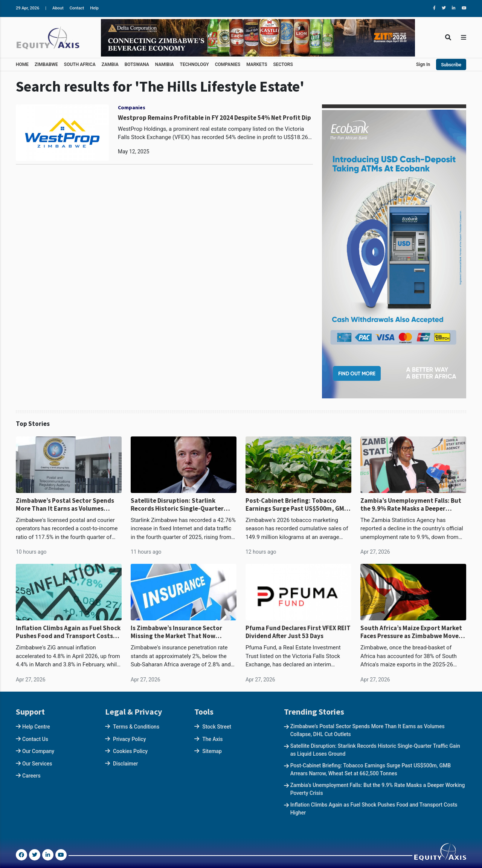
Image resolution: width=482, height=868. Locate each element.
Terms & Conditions (136, 727)
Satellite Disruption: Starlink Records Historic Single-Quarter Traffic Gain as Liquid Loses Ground (181, 504)
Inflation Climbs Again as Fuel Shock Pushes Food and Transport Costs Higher (68, 632)
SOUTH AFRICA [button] (80, 64)
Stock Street (217, 727)
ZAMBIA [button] (110, 64)
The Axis (212, 739)
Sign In (423, 64)
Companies (132, 107)
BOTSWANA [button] (137, 64)
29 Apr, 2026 (27, 8)
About (58, 8)
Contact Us (35, 739)
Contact (77, 8)
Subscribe (451, 65)
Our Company (38, 751)
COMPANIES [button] (228, 64)
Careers (31, 776)
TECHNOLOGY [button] (194, 64)
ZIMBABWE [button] (46, 64)
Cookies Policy (130, 751)
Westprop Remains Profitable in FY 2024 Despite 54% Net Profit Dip (214, 118)
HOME (22, 64)
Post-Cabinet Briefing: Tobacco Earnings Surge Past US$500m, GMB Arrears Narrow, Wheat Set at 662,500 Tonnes (297, 504)
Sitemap (212, 751)
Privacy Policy (130, 739)
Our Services (37, 764)
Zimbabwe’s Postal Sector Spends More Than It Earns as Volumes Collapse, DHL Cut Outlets (65, 504)
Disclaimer (126, 764)
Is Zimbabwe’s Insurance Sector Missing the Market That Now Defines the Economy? (176, 632)
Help (94, 8)
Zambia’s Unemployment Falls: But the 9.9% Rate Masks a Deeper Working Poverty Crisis (411, 504)
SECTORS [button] (283, 64)
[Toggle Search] (448, 38)
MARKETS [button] (257, 64)
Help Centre (36, 727)
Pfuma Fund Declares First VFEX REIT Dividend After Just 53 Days (298, 632)
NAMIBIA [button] (165, 64)
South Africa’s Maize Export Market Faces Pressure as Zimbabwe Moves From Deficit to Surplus (411, 632)
